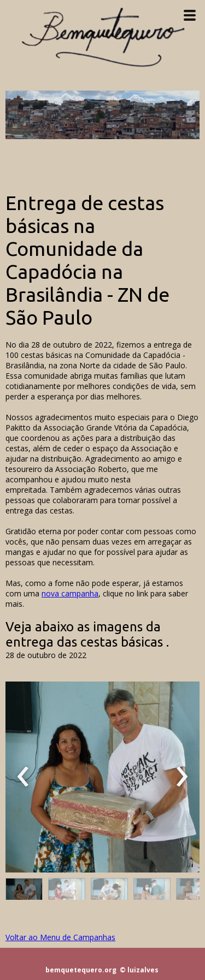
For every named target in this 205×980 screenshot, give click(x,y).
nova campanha (70, 593)
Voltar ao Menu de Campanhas (60, 937)
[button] (24, 892)
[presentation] (23, 777)
